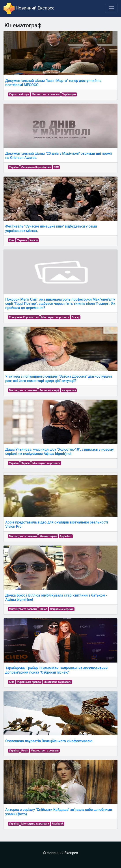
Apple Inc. (66, 536)
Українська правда (29, 682)
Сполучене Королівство (36, 167)
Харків (34, 240)
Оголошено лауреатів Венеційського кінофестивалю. (49, 741)
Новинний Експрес (29, 8)
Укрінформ (69, 94)
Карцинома (69, 390)
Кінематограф (48, 536)
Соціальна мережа (62, 609)
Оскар (76, 317)
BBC (56, 167)
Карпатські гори (19, 94)
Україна (14, 167)
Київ (12, 240)
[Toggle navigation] (111, 8)
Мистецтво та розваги (46, 94)
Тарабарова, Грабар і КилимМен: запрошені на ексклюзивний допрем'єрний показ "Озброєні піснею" (56, 670)
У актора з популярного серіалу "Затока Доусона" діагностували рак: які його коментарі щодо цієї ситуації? (59, 378)
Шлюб (43, 609)
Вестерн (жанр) (49, 390)
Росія (25, 751)
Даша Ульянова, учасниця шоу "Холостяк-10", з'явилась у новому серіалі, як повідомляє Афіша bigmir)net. (60, 452)
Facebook (58, 824)
